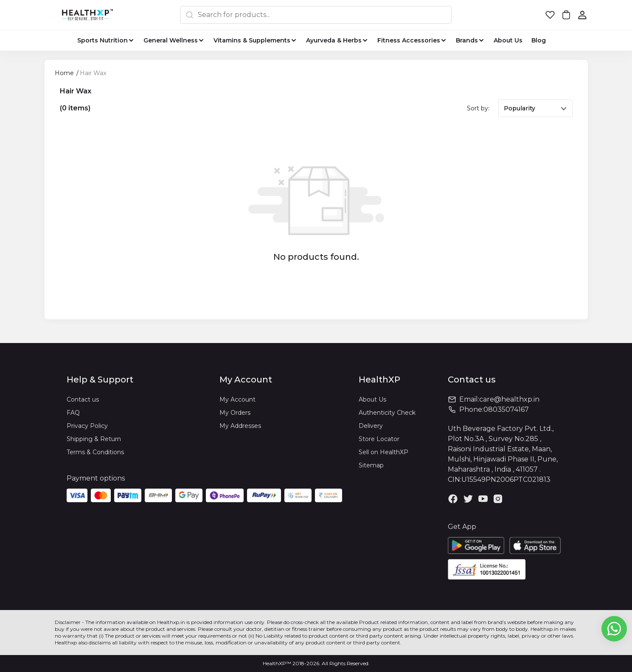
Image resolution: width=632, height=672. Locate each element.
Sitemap (371, 465)
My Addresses (240, 426)
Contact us (83, 399)
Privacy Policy (87, 426)
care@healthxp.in (509, 399)
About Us (372, 399)
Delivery (371, 426)
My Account (237, 399)
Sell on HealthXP (383, 452)
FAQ (73, 413)
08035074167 (506, 409)
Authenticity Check (387, 413)
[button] (550, 15)
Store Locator (379, 439)
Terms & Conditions (95, 452)
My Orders (235, 413)
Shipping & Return (94, 439)
